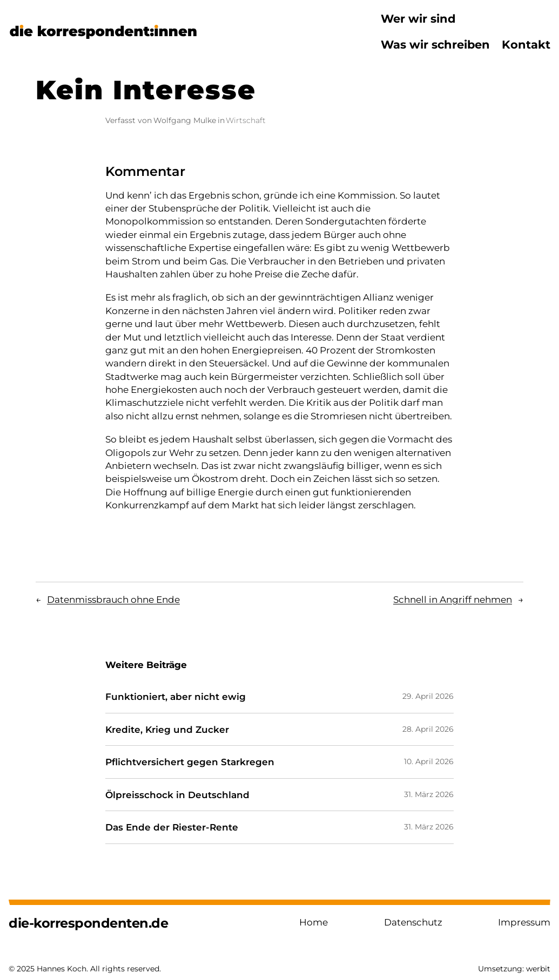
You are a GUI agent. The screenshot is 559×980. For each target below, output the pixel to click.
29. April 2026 (428, 696)
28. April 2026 (428, 729)
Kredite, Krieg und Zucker (167, 730)
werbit (538, 969)
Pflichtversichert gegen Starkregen (190, 762)
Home (314, 922)
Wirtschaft (246, 120)
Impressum (524, 922)
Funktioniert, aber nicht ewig (176, 697)
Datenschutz (413, 922)
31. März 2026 (429, 794)
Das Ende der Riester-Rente (172, 827)
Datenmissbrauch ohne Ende (113, 599)
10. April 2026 (429, 761)
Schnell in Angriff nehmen (453, 599)
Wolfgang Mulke (185, 120)
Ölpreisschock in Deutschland (177, 795)
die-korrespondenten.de (88, 923)
